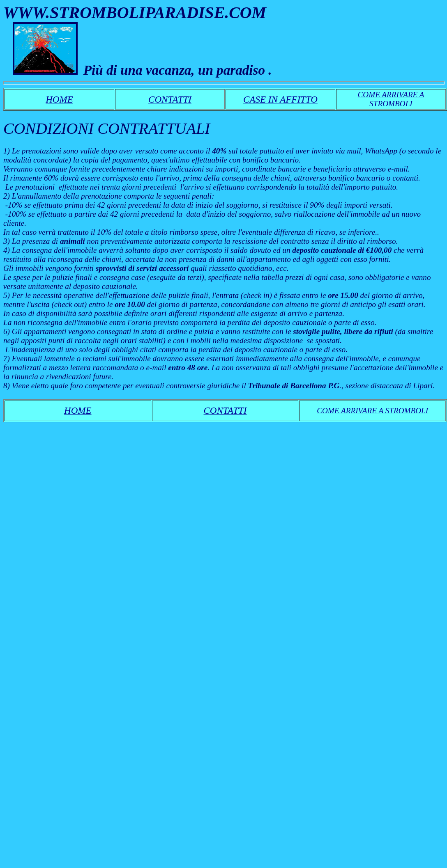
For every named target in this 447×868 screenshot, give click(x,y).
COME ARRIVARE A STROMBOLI (391, 99)
